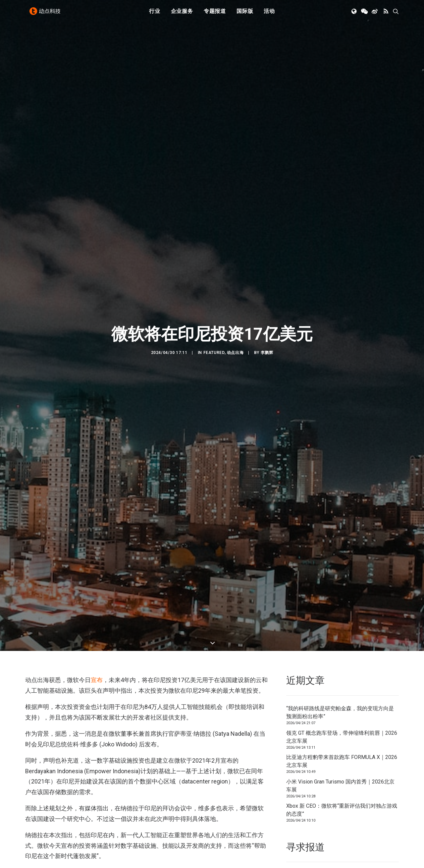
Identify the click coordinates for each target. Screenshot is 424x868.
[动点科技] (46, 14)
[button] (355, 14)
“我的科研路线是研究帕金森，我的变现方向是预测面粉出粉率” (340, 677)
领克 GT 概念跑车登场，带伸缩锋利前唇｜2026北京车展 (342, 701)
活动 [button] (269, 14)
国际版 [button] (245, 14)
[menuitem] (155, 14)
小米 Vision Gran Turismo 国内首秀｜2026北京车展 (340, 750)
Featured (214, 335)
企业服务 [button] (182, 14)
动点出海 (235, 335)
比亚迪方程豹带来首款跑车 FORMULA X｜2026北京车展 (342, 726)
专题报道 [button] (215, 14)
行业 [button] (155, 14)
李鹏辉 (267, 335)
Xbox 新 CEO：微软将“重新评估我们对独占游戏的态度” (342, 774)
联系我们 (376, 839)
